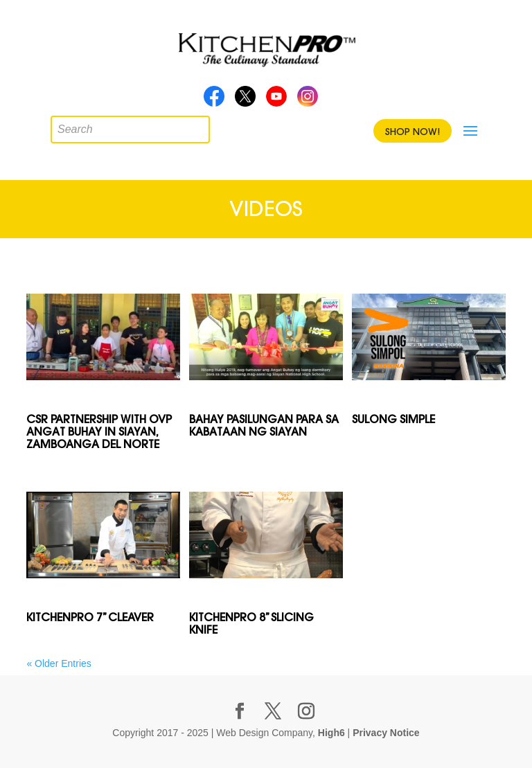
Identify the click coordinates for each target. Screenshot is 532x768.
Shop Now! (413, 132)
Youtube (276, 100)
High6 (331, 733)
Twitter (245, 100)
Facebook (214, 100)
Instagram (308, 100)
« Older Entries (59, 663)
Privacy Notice (386, 733)
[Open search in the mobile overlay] (61, 126)
